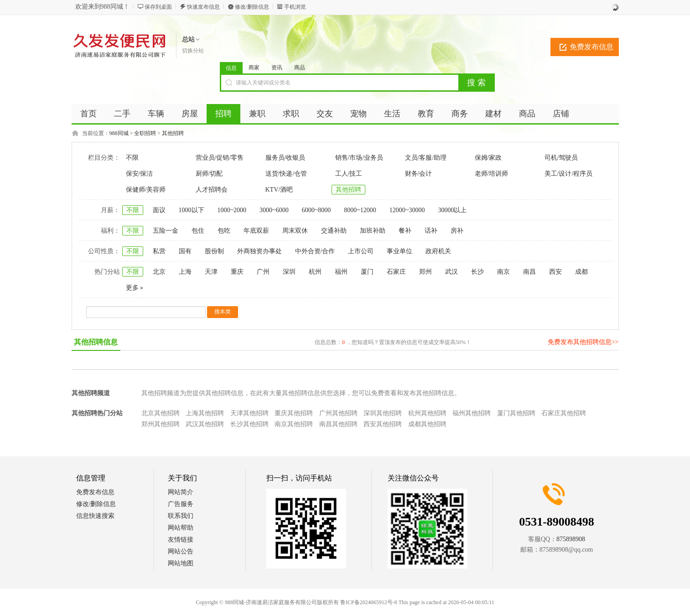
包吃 (224, 231)
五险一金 (166, 231)
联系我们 (181, 516)
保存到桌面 (158, 7)
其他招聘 (173, 133)
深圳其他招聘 (383, 413)
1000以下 (192, 210)
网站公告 (181, 551)
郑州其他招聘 (161, 424)
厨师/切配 (209, 174)
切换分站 (193, 51)
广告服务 (181, 504)
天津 (211, 272)
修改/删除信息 (252, 7)
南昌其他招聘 (338, 424)
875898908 (571, 539)
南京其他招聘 (294, 424)
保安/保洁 (140, 174)
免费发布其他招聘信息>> (583, 342)
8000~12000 (360, 210)
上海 (185, 272)
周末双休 (295, 231)
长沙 (477, 272)
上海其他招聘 (205, 413)
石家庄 (396, 272)
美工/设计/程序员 (569, 174)
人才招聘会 (212, 190)
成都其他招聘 (427, 424)
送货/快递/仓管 (286, 174)
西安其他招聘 (383, 424)
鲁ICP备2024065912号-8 (369, 602)
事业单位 (399, 251)
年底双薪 (256, 231)
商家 (254, 68)
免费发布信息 (591, 47)
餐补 (405, 231)
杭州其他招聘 (427, 413)
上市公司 (361, 251)
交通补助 (334, 231)
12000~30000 (407, 210)
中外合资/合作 (315, 251)
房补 (457, 231)
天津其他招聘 (249, 413)
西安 (555, 272)
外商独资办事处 (259, 251)
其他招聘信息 (96, 342)
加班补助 (373, 231)
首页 (88, 114)
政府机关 (438, 251)
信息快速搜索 (95, 516)
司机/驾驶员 (561, 158)
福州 (341, 272)
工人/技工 (349, 174)
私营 (159, 251)
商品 (300, 68)
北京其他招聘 (161, 413)
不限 (132, 158)
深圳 (289, 272)
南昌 (529, 272)
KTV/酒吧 (279, 190)
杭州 (315, 272)
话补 (431, 231)
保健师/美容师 (146, 190)
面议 (159, 210)
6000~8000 (316, 210)
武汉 (451, 272)
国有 (185, 251)
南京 (503, 272)
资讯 (277, 68)
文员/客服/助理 (426, 158)
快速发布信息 (203, 7)
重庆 (237, 272)
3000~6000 (274, 210)
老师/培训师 (492, 174)
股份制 (214, 251)
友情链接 (181, 540)
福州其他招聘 (472, 413)
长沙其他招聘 (249, 424)
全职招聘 (145, 133)
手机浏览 (295, 7)
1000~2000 (232, 210)
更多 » (135, 288)
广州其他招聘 (338, 413)
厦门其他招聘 (516, 413)
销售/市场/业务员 (359, 158)
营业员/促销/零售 (220, 158)
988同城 (119, 133)
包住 (198, 231)
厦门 (367, 272)
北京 (159, 272)
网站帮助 (181, 528)
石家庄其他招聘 (564, 413)
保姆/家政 (488, 158)
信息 (231, 68)
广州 (263, 272)
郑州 (425, 272)
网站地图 (181, 563)
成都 (581, 272)
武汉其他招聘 (205, 424)
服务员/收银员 (285, 158)
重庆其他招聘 (294, 413)
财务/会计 (419, 174)
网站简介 (181, 492)
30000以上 (452, 210)
